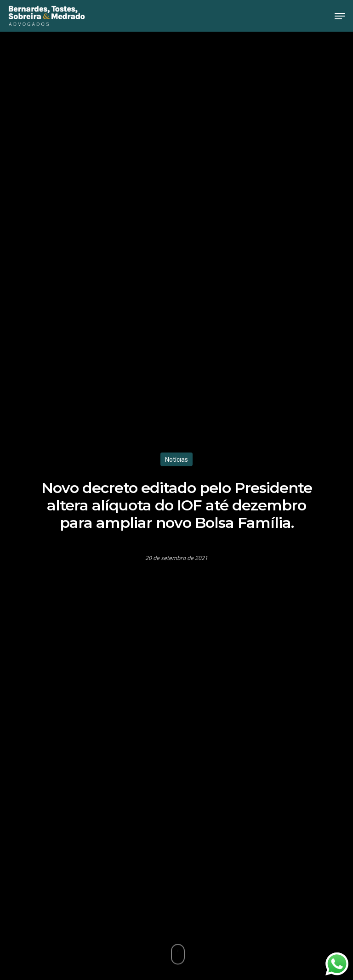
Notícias (176, 459)
